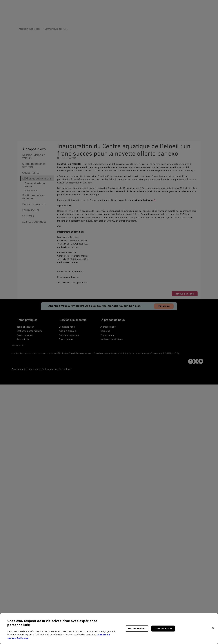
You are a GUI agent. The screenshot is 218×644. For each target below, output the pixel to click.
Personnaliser (137, 628)
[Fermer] (213, 628)
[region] (109, 629)
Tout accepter (163, 628)
